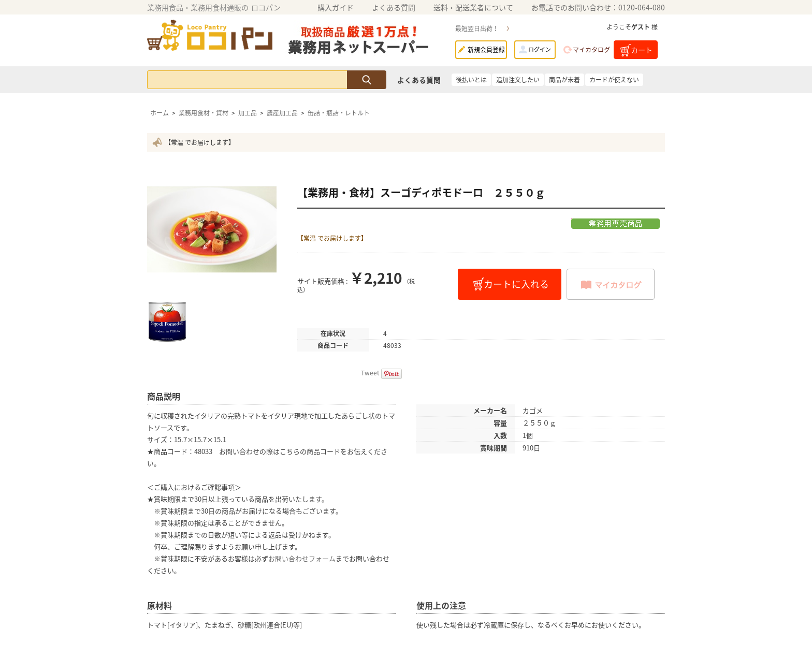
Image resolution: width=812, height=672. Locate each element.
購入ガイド (336, 7)
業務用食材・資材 (204, 113)
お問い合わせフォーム (302, 558)
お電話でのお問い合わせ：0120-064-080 (598, 7)
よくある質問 (394, 7)
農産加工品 (282, 113)
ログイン (540, 49)
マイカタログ (591, 50)
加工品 (248, 113)
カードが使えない (614, 80)
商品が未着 (564, 80)
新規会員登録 (486, 50)
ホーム (160, 113)
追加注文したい (518, 80)
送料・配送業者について (473, 7)
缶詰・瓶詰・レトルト (339, 113)
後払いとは (471, 80)
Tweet (370, 373)
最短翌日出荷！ (477, 28)
